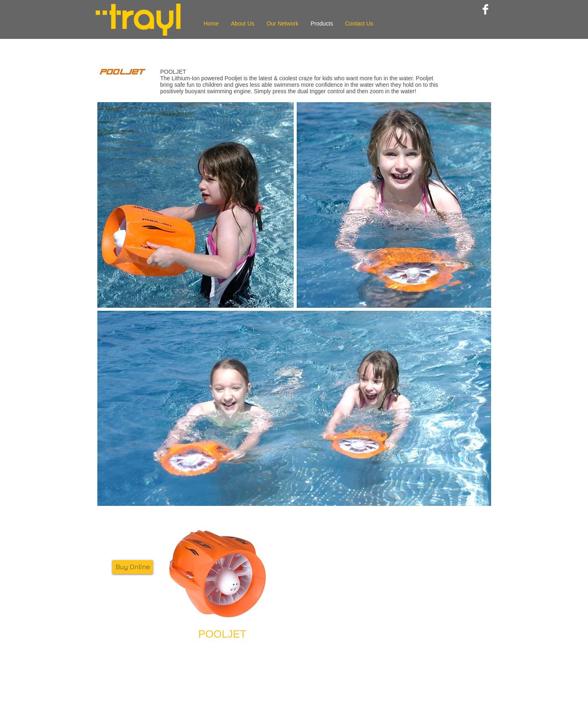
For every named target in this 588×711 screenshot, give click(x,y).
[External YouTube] (381, 585)
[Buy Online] (133, 567)
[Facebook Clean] (485, 9)
